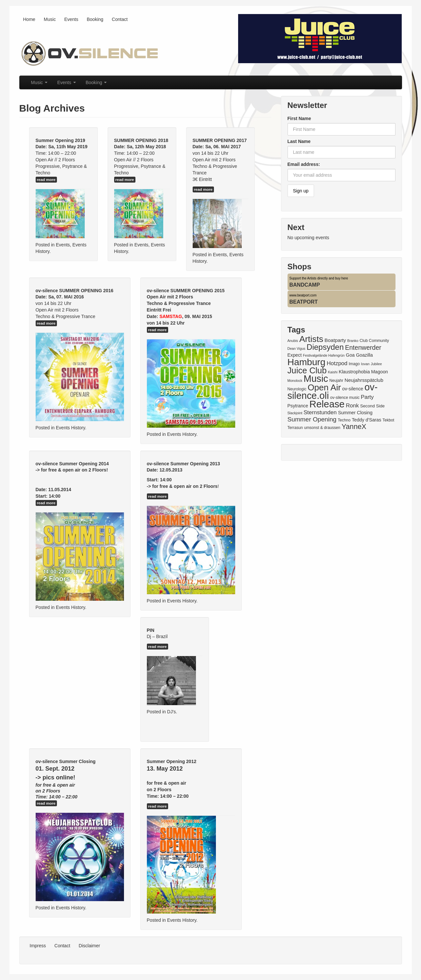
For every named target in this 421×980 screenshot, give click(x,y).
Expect (295, 355)
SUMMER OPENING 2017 (220, 140)
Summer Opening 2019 (61, 140)
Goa (350, 355)
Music (50, 19)
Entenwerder (363, 347)
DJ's (172, 712)
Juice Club (307, 370)
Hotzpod (337, 363)
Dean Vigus (297, 348)
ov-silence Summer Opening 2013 (184, 464)
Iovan (365, 364)
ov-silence (353, 389)
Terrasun (295, 428)
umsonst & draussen (322, 428)
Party (367, 397)
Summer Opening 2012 (172, 761)
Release (327, 404)
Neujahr (336, 381)
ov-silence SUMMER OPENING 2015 (186, 291)
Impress (38, 946)
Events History (70, 428)
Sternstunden (320, 412)
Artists (311, 339)
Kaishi (333, 372)
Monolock (295, 381)
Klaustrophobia (354, 372)
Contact (120, 19)
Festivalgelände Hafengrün (324, 355)
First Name (299, 118)
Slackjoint (295, 413)
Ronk (352, 406)
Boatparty (335, 340)
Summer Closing (355, 413)
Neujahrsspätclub (364, 380)
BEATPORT (304, 302)
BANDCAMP (305, 285)
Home (29, 19)
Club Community (374, 341)
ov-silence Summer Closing (66, 761)
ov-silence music (345, 398)
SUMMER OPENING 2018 (141, 140)
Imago (354, 364)
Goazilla (364, 355)
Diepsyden (325, 347)
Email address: (304, 164)
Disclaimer (89, 946)
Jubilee (377, 364)
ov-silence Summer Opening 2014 (72, 464)
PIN (151, 630)
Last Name (299, 141)
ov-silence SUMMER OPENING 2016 (75, 291)
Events (71, 19)
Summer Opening (312, 419)
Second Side (372, 406)
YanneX (354, 427)
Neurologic (297, 389)
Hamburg (307, 362)
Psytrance (298, 406)
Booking (95, 19)
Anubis (293, 341)
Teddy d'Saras (366, 420)
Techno (344, 420)
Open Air (324, 387)
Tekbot (388, 420)
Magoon (379, 372)
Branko (353, 341)
